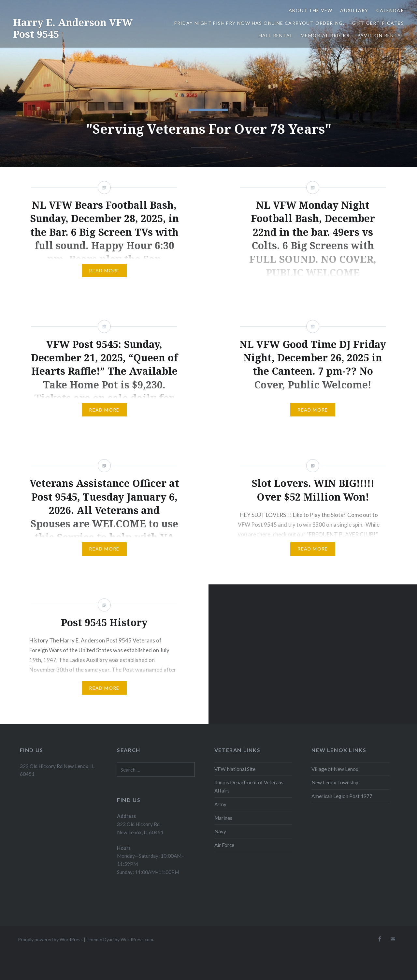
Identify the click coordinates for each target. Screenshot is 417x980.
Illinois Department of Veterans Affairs (249, 786)
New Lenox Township (335, 782)
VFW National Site (235, 769)
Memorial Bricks (325, 35)
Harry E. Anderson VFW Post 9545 (73, 28)
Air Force (224, 845)
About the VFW (310, 10)
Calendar (390, 10)
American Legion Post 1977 (342, 796)
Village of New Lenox (335, 769)
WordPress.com (137, 939)
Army (220, 804)
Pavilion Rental (381, 35)
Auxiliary (354, 10)
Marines (223, 818)
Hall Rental (276, 35)
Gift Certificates (378, 23)
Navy (220, 831)
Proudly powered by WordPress (50, 939)
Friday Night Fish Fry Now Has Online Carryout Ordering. (259, 23)
